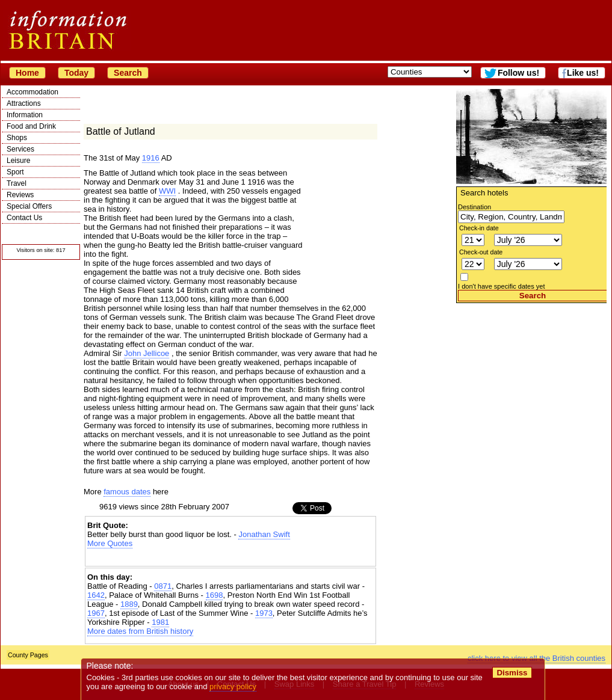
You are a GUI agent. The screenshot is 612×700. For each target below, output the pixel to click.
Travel (17, 183)
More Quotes (110, 543)
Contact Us (24, 218)
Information (25, 115)
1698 (215, 595)
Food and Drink (31, 126)
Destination (474, 207)
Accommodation (32, 92)
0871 (163, 586)
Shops (17, 138)
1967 (96, 613)
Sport (15, 172)
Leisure (18, 161)
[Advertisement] (531, 378)
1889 (129, 604)
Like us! (583, 73)
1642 (96, 595)
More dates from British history (140, 631)
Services (20, 149)
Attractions (24, 103)
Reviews (20, 195)
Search (128, 73)
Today (76, 73)
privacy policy (233, 686)
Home (27, 73)
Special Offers (29, 206)
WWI (167, 191)
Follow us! (518, 73)
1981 (160, 622)
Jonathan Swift (264, 534)
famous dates (127, 492)
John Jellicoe (147, 353)
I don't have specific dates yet (502, 286)
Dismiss (512, 673)
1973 (264, 613)
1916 (151, 158)
